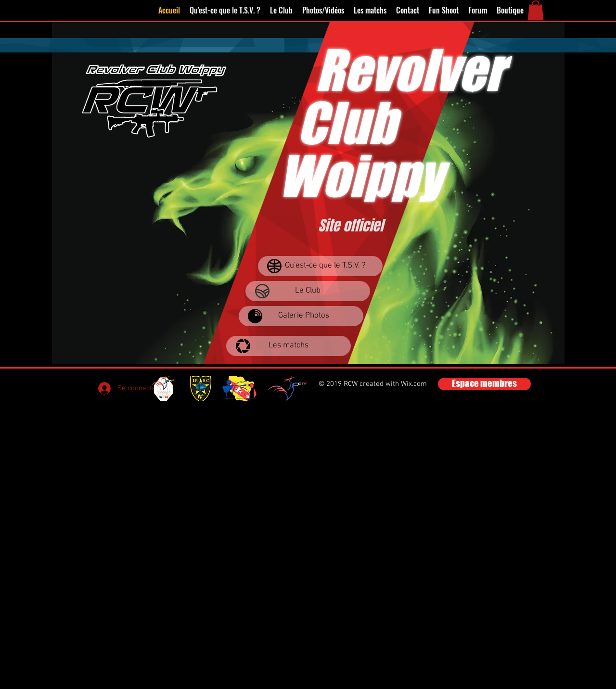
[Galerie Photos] (301, 316)
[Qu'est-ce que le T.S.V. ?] (320, 266)
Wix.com (414, 384)
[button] (536, 10)
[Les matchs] (289, 346)
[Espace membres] (484, 384)
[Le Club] (308, 291)
